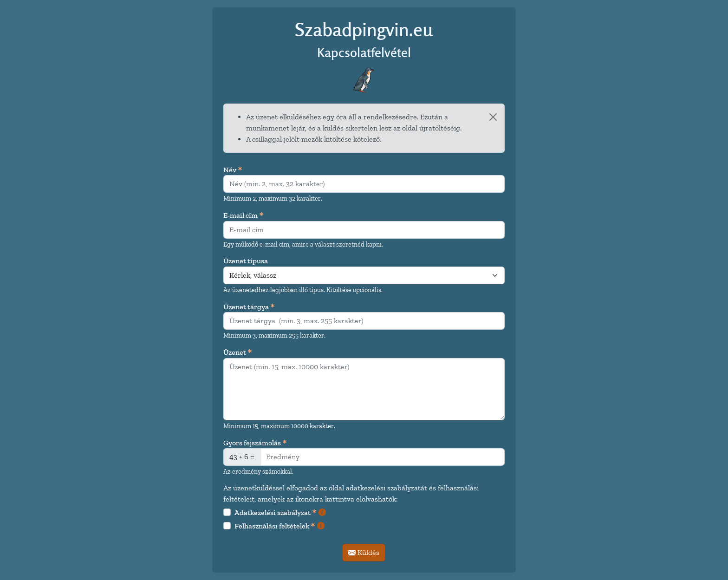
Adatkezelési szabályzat (276, 513)
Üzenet (238, 353)
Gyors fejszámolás (255, 443)
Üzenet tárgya (249, 307)
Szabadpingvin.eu (364, 29)
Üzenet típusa (246, 261)
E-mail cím (244, 216)
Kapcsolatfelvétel (364, 52)
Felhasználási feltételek (275, 526)
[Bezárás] (493, 117)
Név (233, 170)
